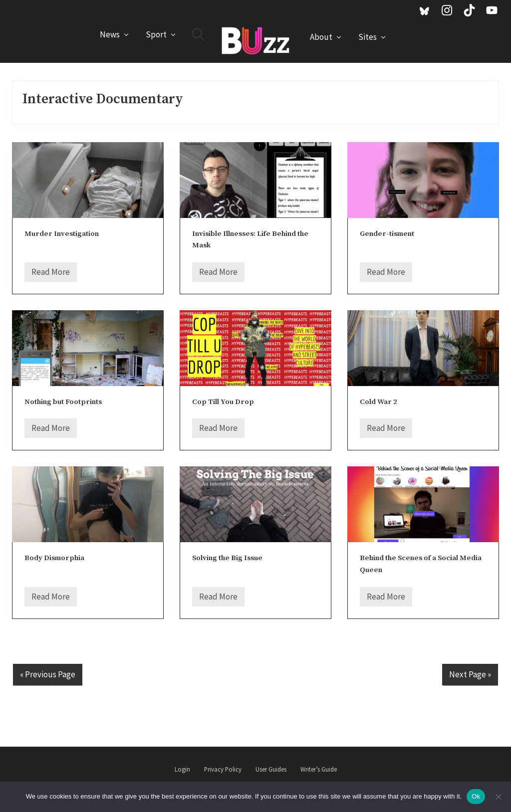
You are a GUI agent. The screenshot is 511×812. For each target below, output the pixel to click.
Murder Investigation (62, 234)
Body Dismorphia (54, 558)
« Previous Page (48, 674)
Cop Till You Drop (223, 402)
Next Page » (470, 674)
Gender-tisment (387, 234)
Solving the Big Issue (227, 558)
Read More (51, 274)
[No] (499, 797)
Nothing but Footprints (63, 402)
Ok (476, 796)
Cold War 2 (379, 402)
